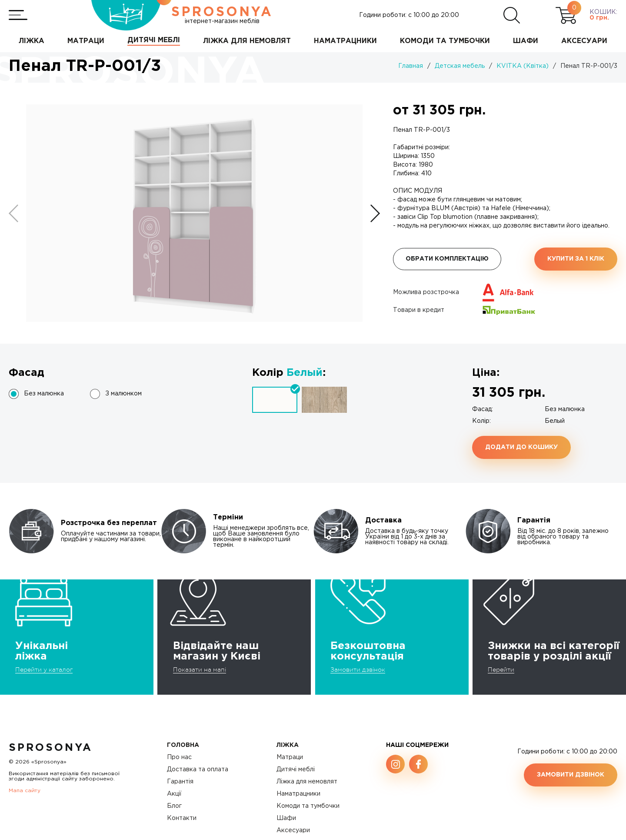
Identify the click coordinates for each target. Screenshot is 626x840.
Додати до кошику (521, 447)
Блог (174, 806)
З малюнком (123, 394)
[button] (375, 213)
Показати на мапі (200, 669)
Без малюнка (44, 394)
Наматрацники (298, 794)
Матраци (290, 757)
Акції (174, 794)
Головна (183, 745)
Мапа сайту (25, 791)
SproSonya (51, 748)
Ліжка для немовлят (307, 782)
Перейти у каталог (44, 669)
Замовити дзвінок (358, 669)
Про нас (179, 757)
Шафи (286, 818)
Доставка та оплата (198, 770)
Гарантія (180, 782)
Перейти (501, 669)
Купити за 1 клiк (576, 259)
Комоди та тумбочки (308, 806)
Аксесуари (293, 830)
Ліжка (288, 745)
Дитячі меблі (296, 770)
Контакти (182, 818)
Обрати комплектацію (447, 259)
